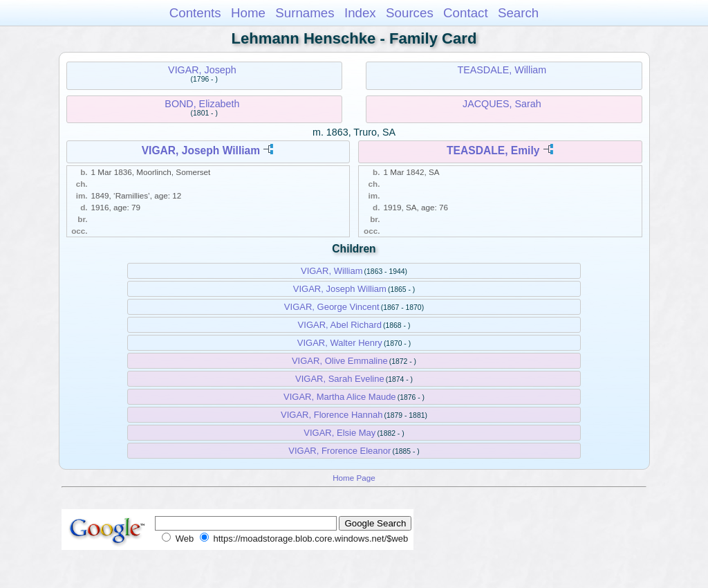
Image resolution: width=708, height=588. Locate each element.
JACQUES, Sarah (502, 104)
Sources (410, 13)
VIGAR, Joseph (202, 70)
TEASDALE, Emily (493, 150)
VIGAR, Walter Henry (340, 343)
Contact (466, 13)
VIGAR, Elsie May (339, 433)
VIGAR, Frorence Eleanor (339, 451)
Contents (195, 13)
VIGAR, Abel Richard (340, 325)
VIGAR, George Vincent (332, 307)
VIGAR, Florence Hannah (332, 415)
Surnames (305, 13)
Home (248, 13)
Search (518, 13)
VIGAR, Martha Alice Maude (340, 397)
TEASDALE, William (502, 70)
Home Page (354, 478)
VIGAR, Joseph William (201, 150)
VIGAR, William (332, 271)
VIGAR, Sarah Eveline (340, 379)
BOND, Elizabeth (202, 104)
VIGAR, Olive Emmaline (340, 361)
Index (360, 13)
